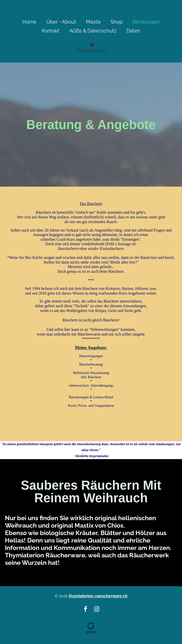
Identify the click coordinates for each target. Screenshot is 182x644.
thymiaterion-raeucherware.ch (98, 596)
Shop (117, 22)
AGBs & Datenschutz (93, 31)
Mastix (93, 22)
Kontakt (51, 31)
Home (29, 22)
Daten (133, 31)
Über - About (61, 22)
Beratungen (146, 22)
